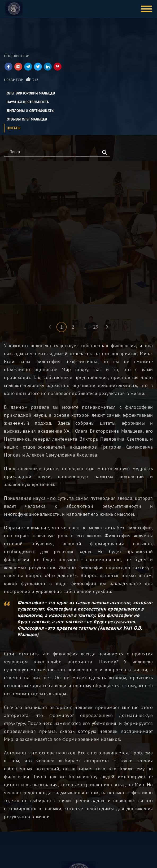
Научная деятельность (28, 102)
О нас (57, 856)
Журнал (59, 864)
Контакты (60, 848)
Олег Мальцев (16, 840)
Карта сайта (14, 864)
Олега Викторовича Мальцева (109, 358)
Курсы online (15, 848)
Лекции (10, 856)
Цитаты (14, 128)
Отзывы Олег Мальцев (27, 119)
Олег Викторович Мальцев (31, 93)
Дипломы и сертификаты (30, 111)
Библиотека (63, 840)
